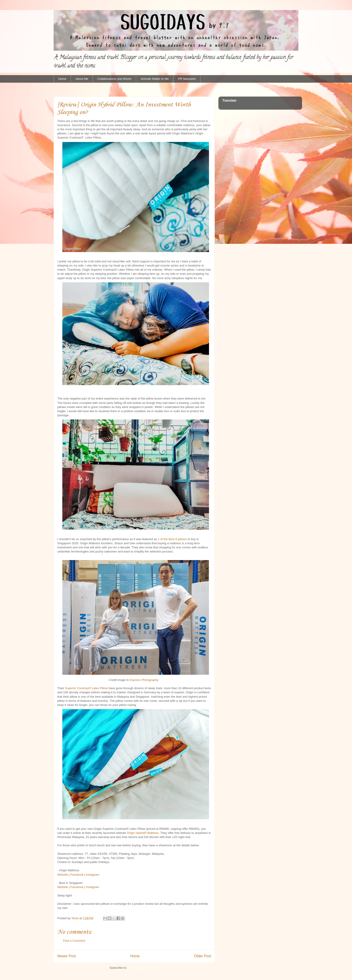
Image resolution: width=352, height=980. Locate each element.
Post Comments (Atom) (143, 968)
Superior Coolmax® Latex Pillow (86, 688)
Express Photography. (144, 680)
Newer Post (67, 956)
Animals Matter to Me (155, 79)
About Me (82, 79)
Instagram (93, 875)
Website (63, 875)
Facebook (77, 875)
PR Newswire (187, 79)
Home (62, 79)
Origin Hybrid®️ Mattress (143, 833)
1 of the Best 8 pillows (172, 539)
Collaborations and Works (114, 79)
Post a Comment (74, 941)
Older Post (203, 956)
